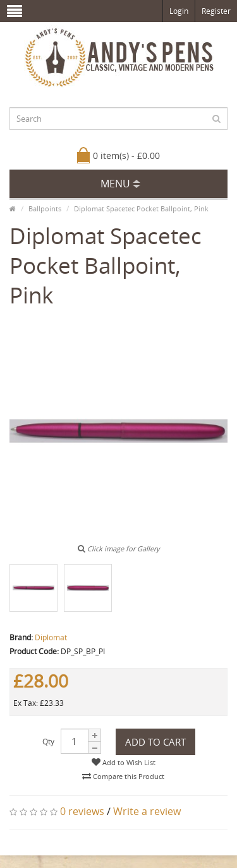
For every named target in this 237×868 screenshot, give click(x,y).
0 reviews (82, 811)
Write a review (147, 811)
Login (179, 11)
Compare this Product (123, 776)
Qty (48, 742)
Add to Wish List (124, 762)
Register (216, 11)
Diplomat (51, 637)
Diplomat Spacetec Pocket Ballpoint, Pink (141, 208)
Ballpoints (45, 208)
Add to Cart (155, 742)
